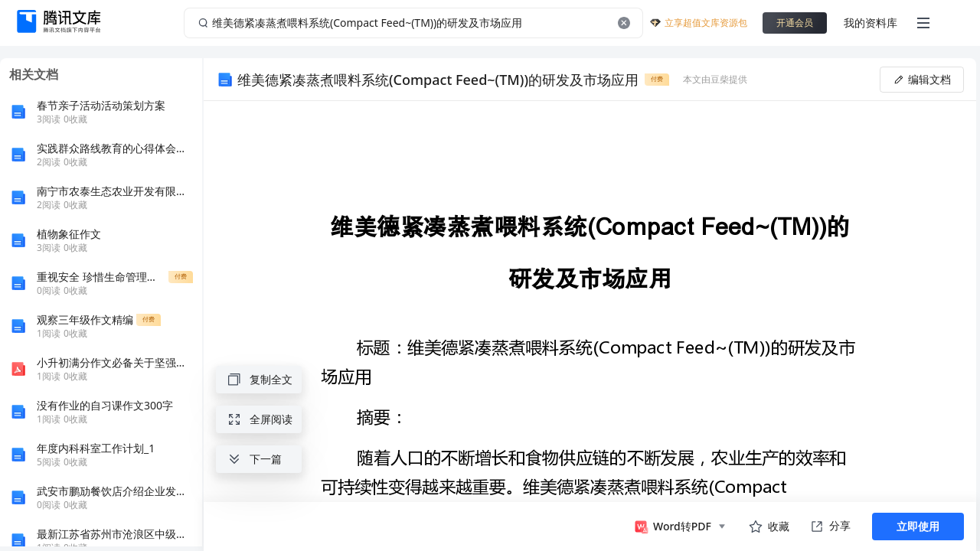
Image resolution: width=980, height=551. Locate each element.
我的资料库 (871, 23)
